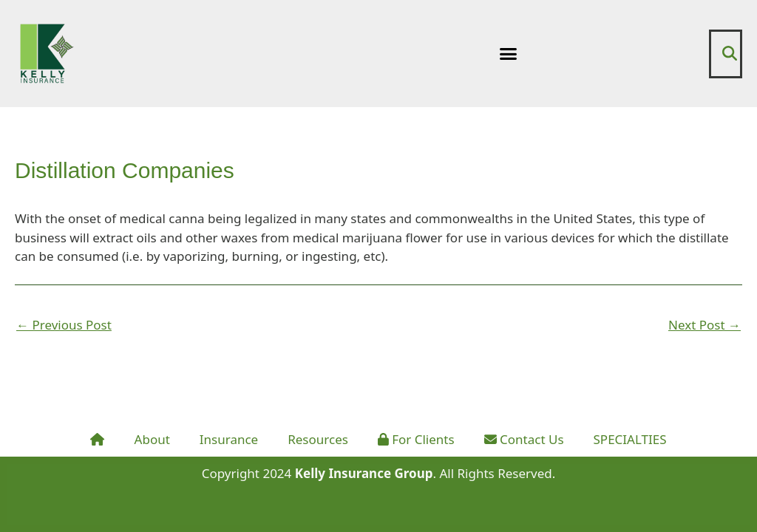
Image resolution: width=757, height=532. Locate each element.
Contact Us (524, 439)
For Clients (416, 439)
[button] (509, 54)
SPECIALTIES (630, 439)
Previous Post (64, 325)
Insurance (229, 439)
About (152, 439)
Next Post (705, 325)
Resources (318, 439)
